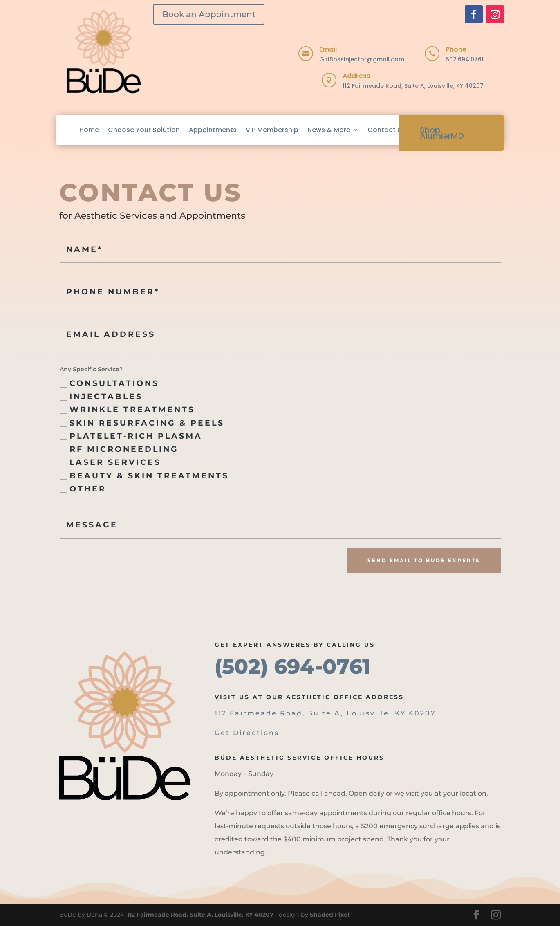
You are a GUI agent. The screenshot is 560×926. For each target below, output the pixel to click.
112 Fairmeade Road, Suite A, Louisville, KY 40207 (413, 86)
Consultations (109, 383)
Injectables (101, 396)
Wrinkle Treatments (127, 409)
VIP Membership (272, 130)
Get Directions (247, 733)
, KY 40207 (413, 713)
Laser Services (110, 462)
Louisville (368, 713)
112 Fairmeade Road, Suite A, (281, 713)
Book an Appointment (209, 14)
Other (83, 489)
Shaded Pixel (329, 915)
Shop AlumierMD (442, 133)
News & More (329, 130)
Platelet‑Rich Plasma (131, 436)
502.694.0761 (465, 59)
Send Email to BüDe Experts (424, 560)
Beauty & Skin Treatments (144, 476)
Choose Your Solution (144, 130)
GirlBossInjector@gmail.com (362, 59)
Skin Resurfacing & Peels (142, 423)
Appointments (213, 130)
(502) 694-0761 (292, 667)
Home (89, 130)
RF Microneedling (119, 449)
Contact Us (386, 130)
